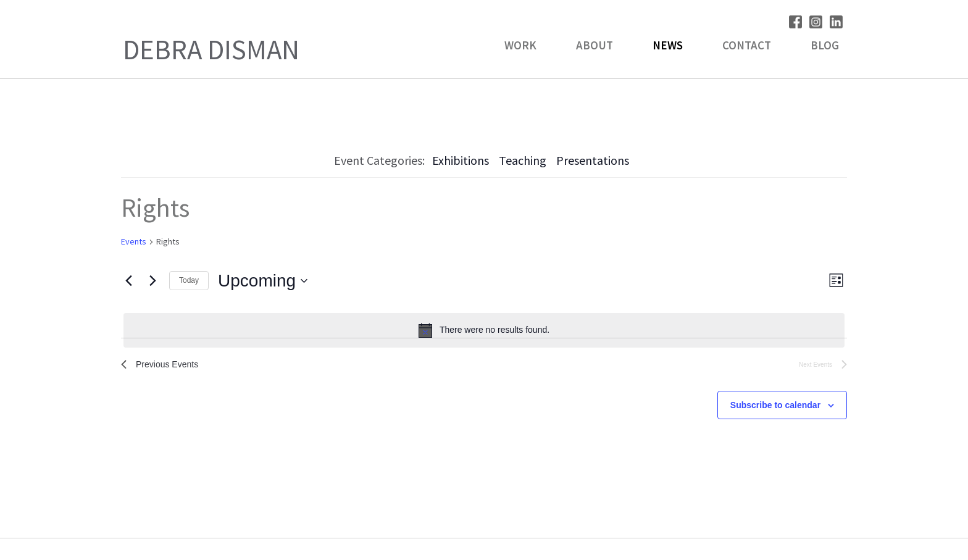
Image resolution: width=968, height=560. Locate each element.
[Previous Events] (128, 281)
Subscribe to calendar (775, 407)
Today (189, 280)
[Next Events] (152, 281)
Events (134, 241)
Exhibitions (461, 160)
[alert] (484, 330)
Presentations (593, 160)
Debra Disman (211, 49)
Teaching (523, 160)
